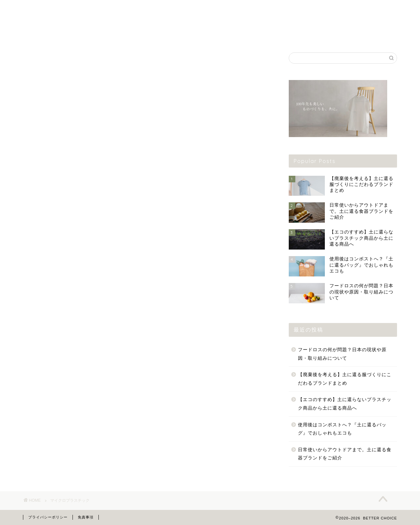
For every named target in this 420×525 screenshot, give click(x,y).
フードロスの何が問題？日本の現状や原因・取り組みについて (342, 354)
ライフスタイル (241, 35)
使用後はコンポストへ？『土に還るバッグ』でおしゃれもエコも (342, 429)
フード (179, 35)
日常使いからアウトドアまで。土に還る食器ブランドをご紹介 (345, 454)
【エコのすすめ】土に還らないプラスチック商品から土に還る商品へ (345, 404)
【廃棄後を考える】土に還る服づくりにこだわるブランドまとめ (345, 379)
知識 (366, 35)
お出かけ (304, 35)
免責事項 (86, 517)
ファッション (54, 35)
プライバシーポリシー (48, 517)
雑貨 (116, 35)
